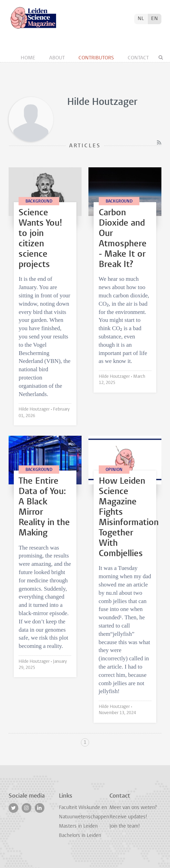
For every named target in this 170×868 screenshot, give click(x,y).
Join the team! (125, 826)
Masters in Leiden (78, 826)
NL (141, 19)
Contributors (97, 58)
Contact (138, 58)
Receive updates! (128, 817)
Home (29, 58)
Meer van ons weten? (133, 808)
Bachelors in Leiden (80, 836)
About (58, 58)
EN (155, 19)
